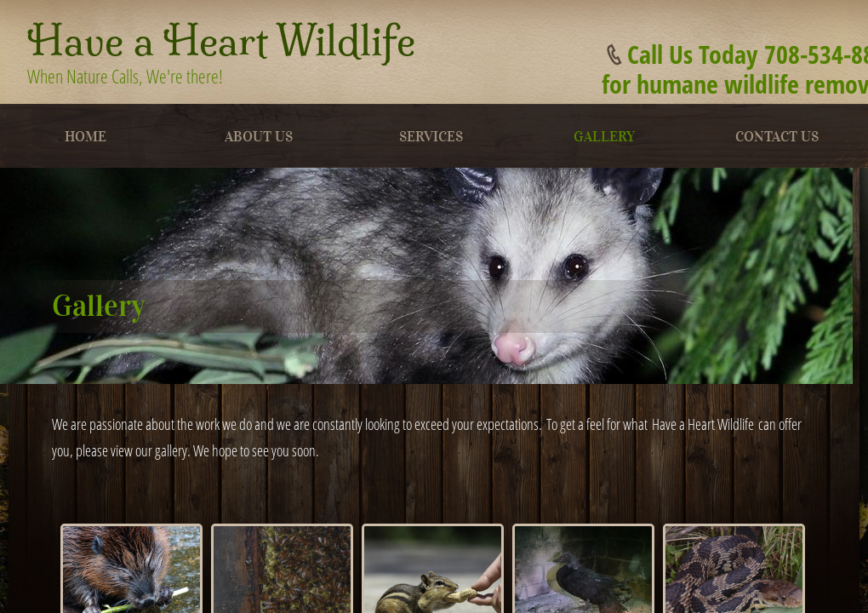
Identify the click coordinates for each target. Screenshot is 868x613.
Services (431, 137)
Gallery (604, 137)
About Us (259, 137)
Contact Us (777, 137)
